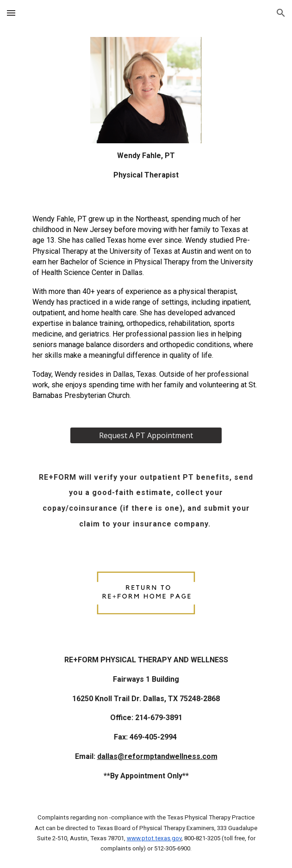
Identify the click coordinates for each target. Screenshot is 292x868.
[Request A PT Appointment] (146, 435)
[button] (11, 13)
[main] (146, 165)
